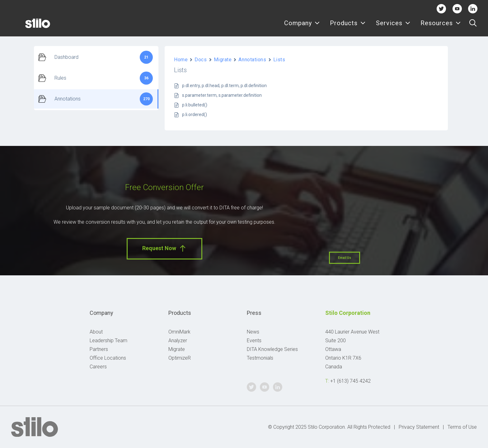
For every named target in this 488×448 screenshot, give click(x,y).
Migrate (223, 60)
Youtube (457, 9)
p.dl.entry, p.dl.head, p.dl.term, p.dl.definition (224, 86)
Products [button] (348, 27)
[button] (473, 27)
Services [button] (393, 27)
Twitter (441, 9)
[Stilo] (28, 27)
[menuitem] (302, 27)
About (96, 332)
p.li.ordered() (195, 114)
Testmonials (260, 358)
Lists (279, 60)
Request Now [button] (164, 248)
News (253, 332)
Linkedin (473, 9)
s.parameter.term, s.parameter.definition (222, 95)
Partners (99, 349)
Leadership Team (108, 341)
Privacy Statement (419, 427)
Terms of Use (462, 427)
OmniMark (179, 332)
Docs (201, 60)
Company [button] (302, 27)
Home (181, 60)
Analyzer (178, 341)
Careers (98, 367)
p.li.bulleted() (195, 105)
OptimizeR (180, 358)
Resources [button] (441, 27)
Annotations (252, 60)
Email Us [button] (345, 258)
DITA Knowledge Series (272, 349)
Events (254, 341)
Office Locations (108, 358)
